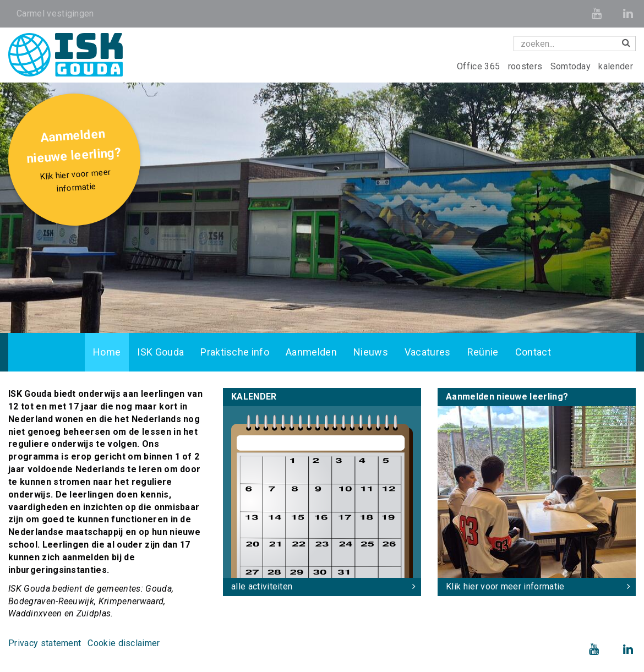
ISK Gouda (160, 352)
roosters (526, 66)
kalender (616, 66)
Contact (533, 352)
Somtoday (572, 66)
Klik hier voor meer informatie (505, 586)
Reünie (483, 352)
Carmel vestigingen (55, 13)
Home (107, 352)
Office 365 (480, 66)
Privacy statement (45, 643)
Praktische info (235, 352)
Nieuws (371, 352)
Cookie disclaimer (124, 643)
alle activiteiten (262, 586)
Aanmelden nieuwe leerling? (76, 162)
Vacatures (428, 352)
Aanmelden (311, 352)
